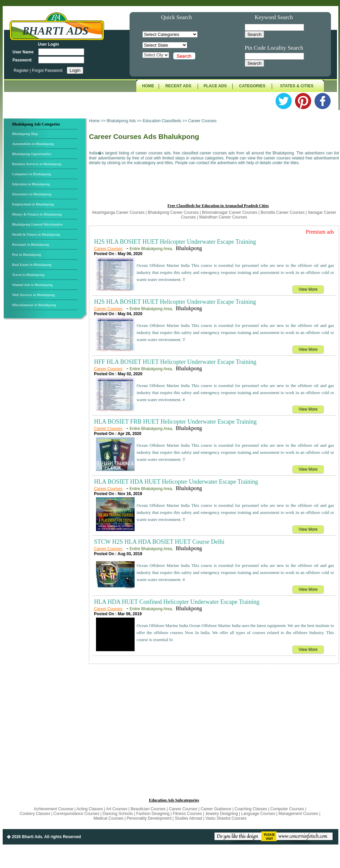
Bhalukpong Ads (122, 121)
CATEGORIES (252, 86)
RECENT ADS (178, 86)
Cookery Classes (36, 814)
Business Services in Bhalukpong (37, 164)
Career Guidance (216, 809)
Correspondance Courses (76, 814)
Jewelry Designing (221, 814)
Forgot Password (47, 70)
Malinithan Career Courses (223, 217)
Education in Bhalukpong (31, 184)
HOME (148, 86)
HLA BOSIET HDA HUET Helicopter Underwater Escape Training (176, 482)
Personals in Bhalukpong (31, 244)
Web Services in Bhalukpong (34, 295)
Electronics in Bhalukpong (32, 194)
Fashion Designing (153, 814)
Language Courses (258, 814)
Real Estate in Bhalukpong (32, 264)
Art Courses (117, 809)
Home (94, 121)
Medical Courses (108, 818)
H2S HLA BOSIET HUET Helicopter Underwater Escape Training (175, 242)
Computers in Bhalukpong (32, 174)
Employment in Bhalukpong (33, 204)
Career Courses (108, 249)
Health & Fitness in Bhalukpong (36, 234)
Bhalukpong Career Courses (173, 212)
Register (22, 70)
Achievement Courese (54, 809)
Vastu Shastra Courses (226, 818)
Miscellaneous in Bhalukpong (34, 305)
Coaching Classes (251, 809)
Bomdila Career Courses (282, 212)
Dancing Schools (118, 814)
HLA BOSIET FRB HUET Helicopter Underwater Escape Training (175, 422)
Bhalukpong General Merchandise (37, 224)
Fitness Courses (187, 814)
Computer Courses (287, 809)
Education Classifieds (162, 121)
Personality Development (149, 818)
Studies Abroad (188, 818)
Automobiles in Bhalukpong (33, 144)
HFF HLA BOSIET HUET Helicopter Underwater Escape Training (175, 362)
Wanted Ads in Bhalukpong (32, 285)
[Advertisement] (46, 433)
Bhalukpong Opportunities (32, 154)
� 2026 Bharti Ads (25, 837)
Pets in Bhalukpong (27, 254)
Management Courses (298, 814)
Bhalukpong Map (25, 134)
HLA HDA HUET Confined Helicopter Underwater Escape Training (177, 602)
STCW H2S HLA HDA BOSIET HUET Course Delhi (159, 542)
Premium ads (320, 232)
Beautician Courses (148, 809)
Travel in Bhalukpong (28, 275)
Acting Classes (90, 809)
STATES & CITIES (297, 86)
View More (308, 289)
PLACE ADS (215, 86)
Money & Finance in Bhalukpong (37, 214)
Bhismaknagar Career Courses (230, 212)
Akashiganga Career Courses (118, 212)
